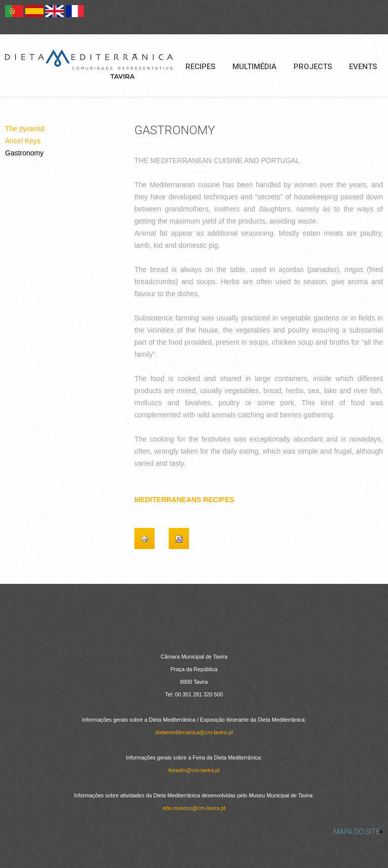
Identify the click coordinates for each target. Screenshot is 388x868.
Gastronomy (24, 153)
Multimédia (254, 67)
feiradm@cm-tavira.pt (194, 770)
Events (363, 67)
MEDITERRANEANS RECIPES (184, 500)
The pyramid (25, 129)
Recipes (200, 67)
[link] (194, 832)
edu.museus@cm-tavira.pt (194, 808)
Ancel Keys (23, 141)
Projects (313, 67)
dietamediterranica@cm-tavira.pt (194, 732)
